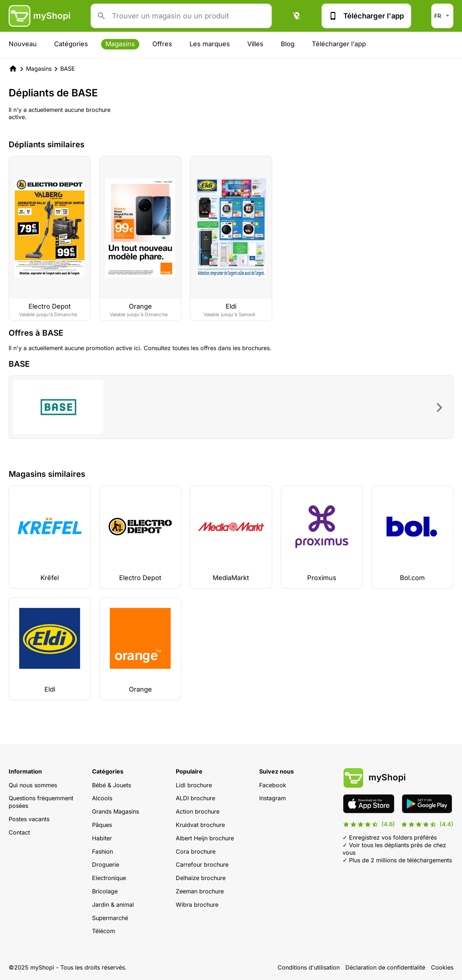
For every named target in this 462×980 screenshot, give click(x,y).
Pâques (102, 825)
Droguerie (106, 864)
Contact (19, 832)
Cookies (442, 967)
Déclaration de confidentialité (385, 967)
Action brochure (198, 811)
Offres (162, 44)
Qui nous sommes (33, 785)
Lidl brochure (194, 785)
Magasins (120, 44)
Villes (255, 44)
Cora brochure (196, 851)
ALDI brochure (195, 798)
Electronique (109, 878)
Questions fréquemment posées (41, 802)
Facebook (273, 785)
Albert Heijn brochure (205, 838)
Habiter (102, 838)
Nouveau (23, 44)
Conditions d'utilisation (309, 967)
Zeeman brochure (200, 891)
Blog (288, 44)
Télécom (104, 931)
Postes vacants (29, 819)
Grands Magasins (115, 811)
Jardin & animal (113, 905)
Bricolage (105, 891)
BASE (68, 69)
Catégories (71, 44)
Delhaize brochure (201, 878)
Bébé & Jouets (112, 785)
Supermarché (110, 918)
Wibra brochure (197, 905)
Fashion (103, 851)
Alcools (102, 798)
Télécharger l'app (366, 16)
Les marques (210, 44)
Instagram (273, 798)
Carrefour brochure (202, 864)
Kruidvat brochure (200, 825)
